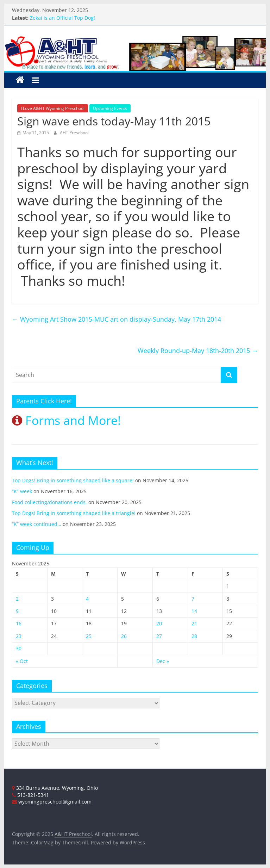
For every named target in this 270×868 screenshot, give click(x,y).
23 (19, 636)
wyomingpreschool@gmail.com (52, 802)
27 (159, 636)
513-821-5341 (30, 795)
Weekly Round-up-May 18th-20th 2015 (198, 351)
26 (124, 636)
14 (194, 611)
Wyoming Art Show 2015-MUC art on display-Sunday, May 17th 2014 (117, 319)
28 (194, 636)
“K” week (22, 491)
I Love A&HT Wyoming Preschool (53, 108)
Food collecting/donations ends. (49, 502)
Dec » (163, 661)
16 (19, 623)
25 (89, 636)
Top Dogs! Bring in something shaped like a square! (73, 480)
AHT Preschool (74, 133)
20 (159, 623)
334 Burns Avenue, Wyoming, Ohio (55, 788)
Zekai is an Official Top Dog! (62, 18)
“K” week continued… (37, 524)
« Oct (22, 661)
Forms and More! (66, 420)
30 (19, 648)
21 (194, 623)
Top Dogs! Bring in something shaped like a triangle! (74, 513)
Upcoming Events (110, 108)
